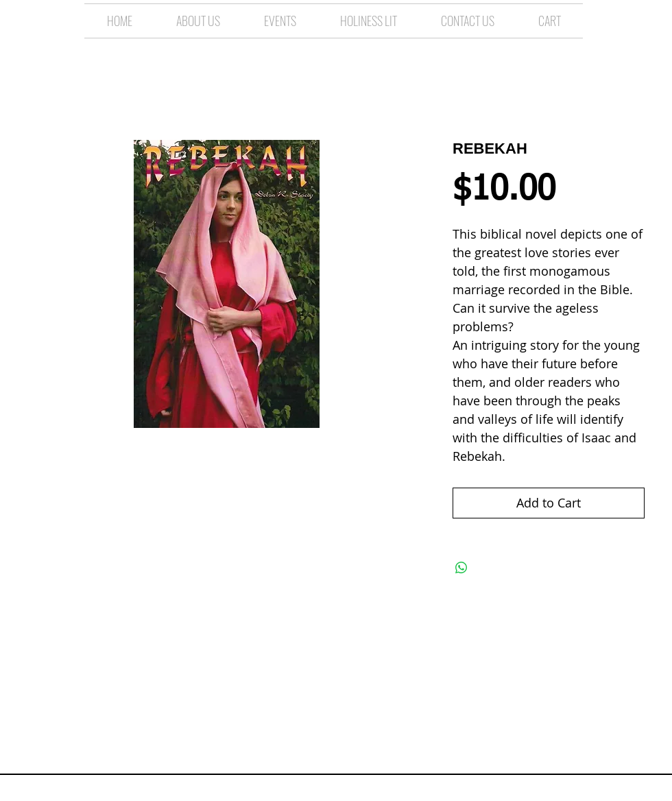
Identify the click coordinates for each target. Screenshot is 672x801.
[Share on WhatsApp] (461, 568)
